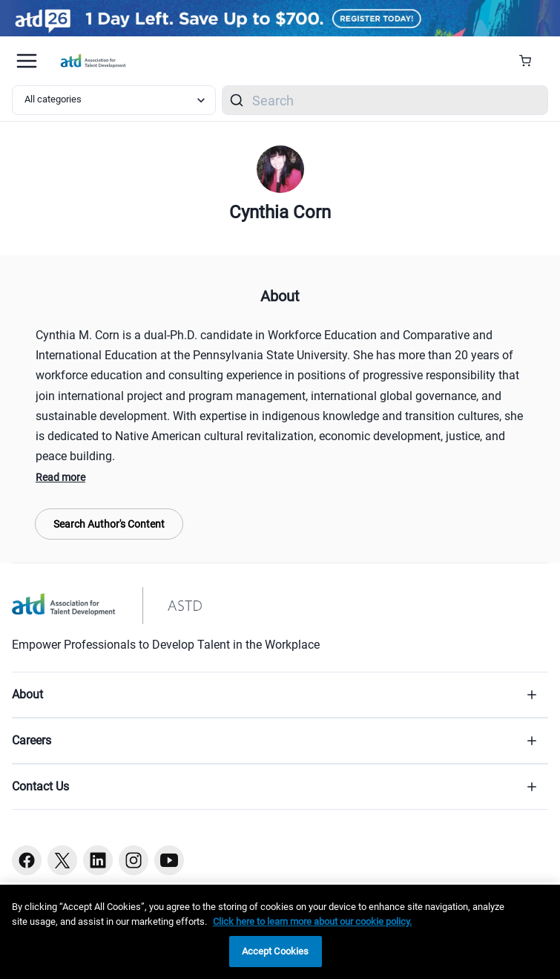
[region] (280, 932)
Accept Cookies (276, 951)
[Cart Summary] (531, 61)
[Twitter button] (62, 860)
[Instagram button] (134, 860)
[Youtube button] (169, 860)
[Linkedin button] (98, 860)
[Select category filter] (114, 100)
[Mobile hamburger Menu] (27, 61)
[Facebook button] (27, 860)
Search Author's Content (109, 524)
